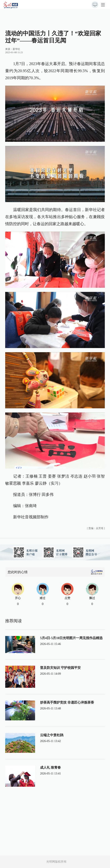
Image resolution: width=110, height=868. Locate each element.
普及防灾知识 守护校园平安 (60, 668)
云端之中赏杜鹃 (52, 735)
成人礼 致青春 (50, 767)
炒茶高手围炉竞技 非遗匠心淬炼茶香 (67, 702)
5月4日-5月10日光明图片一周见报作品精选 (71, 638)
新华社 (16, 49)
